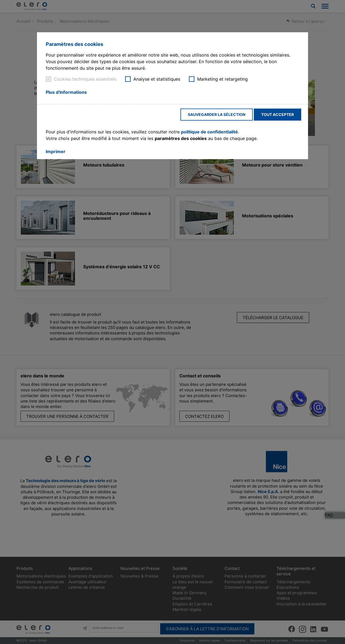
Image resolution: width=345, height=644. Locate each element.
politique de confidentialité (209, 132)
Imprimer (56, 151)
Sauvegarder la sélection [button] (217, 114)
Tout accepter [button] (278, 114)
